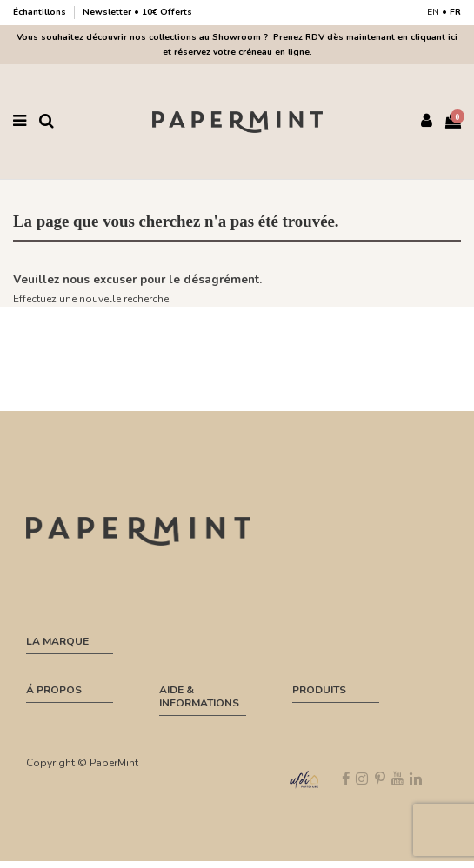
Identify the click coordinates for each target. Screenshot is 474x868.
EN (433, 12)
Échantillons (41, 12)
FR (455, 12)
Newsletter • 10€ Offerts (137, 12)
